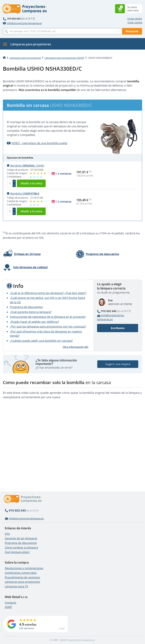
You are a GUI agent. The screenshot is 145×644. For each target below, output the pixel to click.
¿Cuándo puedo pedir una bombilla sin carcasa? (41, 341)
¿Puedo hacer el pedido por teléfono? (34, 322)
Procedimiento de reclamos (22, 577)
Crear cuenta (135, 22)
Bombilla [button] (23, 193)
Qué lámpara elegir (17, 552)
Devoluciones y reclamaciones (24, 568)
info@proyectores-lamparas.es (22, 23)
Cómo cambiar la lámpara (21, 547)
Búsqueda (132, 31)
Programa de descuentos (26, 307)
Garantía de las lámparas (21, 538)
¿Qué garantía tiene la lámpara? (31, 312)
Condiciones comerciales (21, 573)
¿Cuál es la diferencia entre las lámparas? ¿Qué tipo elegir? (48, 293)
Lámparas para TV (16, 586)
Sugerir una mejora (118, 364)
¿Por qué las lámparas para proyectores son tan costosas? (48, 326)
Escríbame (118, 328)
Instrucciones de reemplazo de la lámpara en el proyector (48, 317)
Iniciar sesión (135, 19)
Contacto (10, 603)
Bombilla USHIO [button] (26, 165)
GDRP (8, 607)
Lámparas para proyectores (25, 58)
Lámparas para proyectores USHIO (64, 58)
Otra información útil (75, 347)
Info (7, 534)
